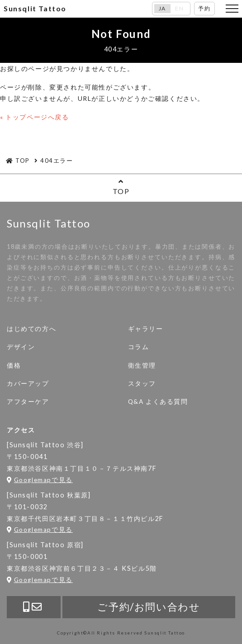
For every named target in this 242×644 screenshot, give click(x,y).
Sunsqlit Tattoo (35, 8)
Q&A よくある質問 (158, 402)
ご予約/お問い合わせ (149, 607)
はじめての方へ (31, 329)
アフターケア (28, 402)
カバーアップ (28, 384)
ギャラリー (146, 329)
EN (179, 9)
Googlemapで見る (40, 480)
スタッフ (142, 384)
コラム (139, 347)
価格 (14, 365)
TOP (121, 187)
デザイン (21, 347)
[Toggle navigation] (232, 9)
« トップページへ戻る (35, 117)
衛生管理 (142, 365)
